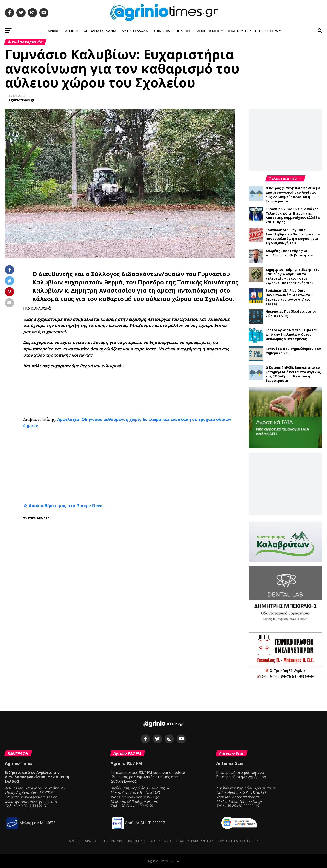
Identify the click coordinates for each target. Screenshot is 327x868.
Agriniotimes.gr (21, 100)
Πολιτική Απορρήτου (195, 841)
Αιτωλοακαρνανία (100, 31)
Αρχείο (90, 841)
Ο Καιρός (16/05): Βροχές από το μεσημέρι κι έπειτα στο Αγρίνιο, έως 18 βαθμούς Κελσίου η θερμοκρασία (293, 374)
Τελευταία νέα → (285, 178)
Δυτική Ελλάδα (135, 31)
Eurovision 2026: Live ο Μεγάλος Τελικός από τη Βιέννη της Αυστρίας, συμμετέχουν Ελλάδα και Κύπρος (293, 216)
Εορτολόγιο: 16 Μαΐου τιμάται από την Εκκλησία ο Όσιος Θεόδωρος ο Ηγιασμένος (291, 334)
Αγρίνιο (72, 31)
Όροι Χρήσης (161, 841)
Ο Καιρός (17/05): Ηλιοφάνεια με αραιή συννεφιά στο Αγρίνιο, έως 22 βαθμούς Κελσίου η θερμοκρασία (293, 195)
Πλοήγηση (136, 841)
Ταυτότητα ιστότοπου (238, 841)
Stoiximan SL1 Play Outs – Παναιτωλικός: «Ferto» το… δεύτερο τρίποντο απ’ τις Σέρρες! (289, 297)
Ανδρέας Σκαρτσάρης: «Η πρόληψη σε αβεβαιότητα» (289, 253)
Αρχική (54, 31)
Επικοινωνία (111, 841)
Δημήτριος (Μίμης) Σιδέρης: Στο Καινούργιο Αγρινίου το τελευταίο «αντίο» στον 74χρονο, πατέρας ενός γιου (293, 276)
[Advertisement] (136, 387)
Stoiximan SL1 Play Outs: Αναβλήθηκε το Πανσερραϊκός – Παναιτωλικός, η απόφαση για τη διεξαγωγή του (293, 236)
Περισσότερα (267, 31)
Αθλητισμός (209, 31)
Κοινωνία (162, 31)
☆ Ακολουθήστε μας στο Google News (63, 506)
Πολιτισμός (238, 31)
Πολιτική (183, 31)
